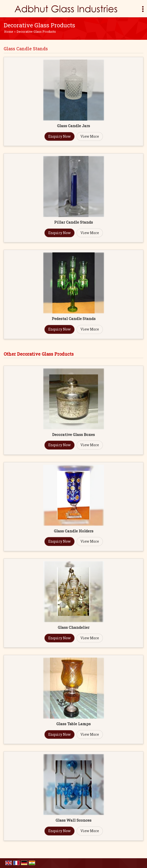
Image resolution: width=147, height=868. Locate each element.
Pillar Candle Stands (73, 222)
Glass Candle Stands (26, 49)
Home (9, 31)
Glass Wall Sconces (73, 820)
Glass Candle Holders (74, 531)
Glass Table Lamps (73, 724)
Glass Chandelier (74, 627)
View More (90, 136)
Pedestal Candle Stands (74, 319)
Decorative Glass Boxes (73, 434)
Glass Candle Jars (73, 126)
